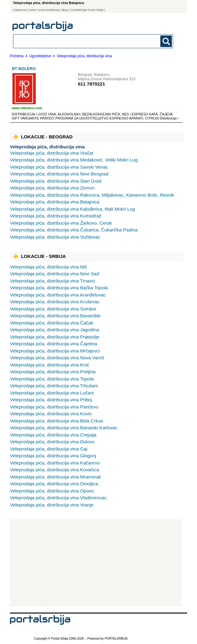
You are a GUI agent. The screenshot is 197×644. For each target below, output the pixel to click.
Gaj (49, 449)
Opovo (52, 491)
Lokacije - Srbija (39, 256)
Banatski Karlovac (64, 428)
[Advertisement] (96, 563)
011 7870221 (91, 84)
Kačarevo (55, 463)
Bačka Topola (59, 288)
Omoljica (54, 484)
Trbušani (54, 386)
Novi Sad (55, 274)
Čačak (52, 323)
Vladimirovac (58, 498)
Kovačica (55, 470)
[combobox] (78, 41)
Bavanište (55, 316)
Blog (65, 10)
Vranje (52, 505)
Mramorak (55, 477)
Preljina (53, 372)
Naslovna (21, 10)
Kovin (51, 414)
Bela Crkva (56, 421)
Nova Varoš (57, 358)
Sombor (53, 309)
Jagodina (55, 330)
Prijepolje (55, 337)
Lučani (52, 393)
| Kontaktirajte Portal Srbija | (87, 10)
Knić (50, 365)
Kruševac (55, 302)
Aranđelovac (58, 295)
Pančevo (54, 407)
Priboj (51, 400)
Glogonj (53, 456)
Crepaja (53, 435)
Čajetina (54, 344)
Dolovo (52, 442)
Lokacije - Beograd (43, 137)
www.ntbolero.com (27, 108)
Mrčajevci (55, 351)
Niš (48, 267)
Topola (52, 379)
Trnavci (53, 281)
